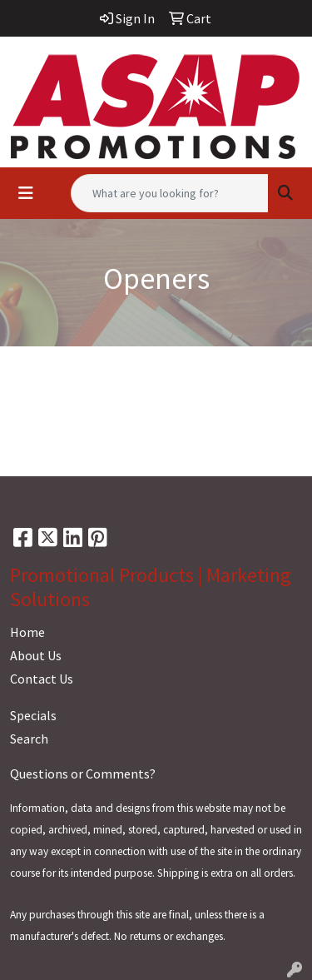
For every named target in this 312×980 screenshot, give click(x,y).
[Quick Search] (170, 193)
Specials (33, 715)
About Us (36, 655)
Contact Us (42, 679)
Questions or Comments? (83, 774)
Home (27, 632)
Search (29, 739)
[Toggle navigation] (26, 193)
